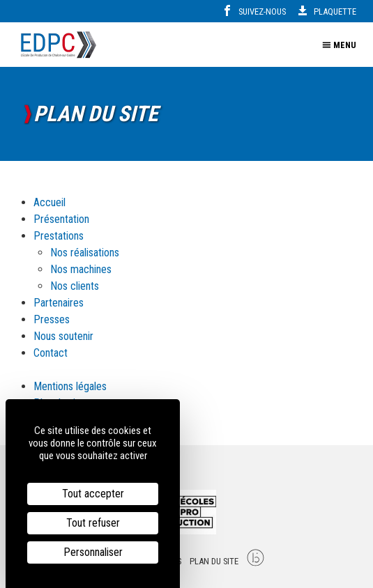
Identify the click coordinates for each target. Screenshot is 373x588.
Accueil (50, 202)
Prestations (59, 236)
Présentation (61, 219)
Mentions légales (70, 386)
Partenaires (59, 303)
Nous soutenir (63, 336)
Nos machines (81, 269)
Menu (339, 45)
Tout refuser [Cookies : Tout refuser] (93, 523)
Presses (52, 319)
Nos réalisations (85, 253)
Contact (51, 353)
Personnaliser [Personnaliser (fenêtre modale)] (93, 552)
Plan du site (214, 561)
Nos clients (75, 286)
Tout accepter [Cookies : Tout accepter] (93, 494)
